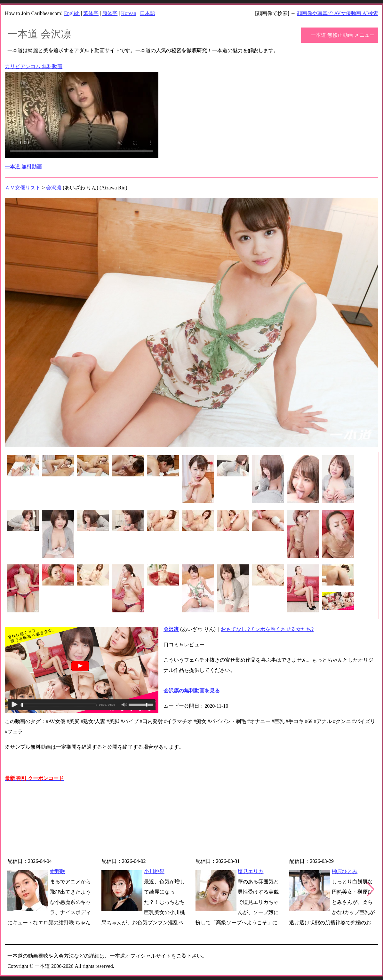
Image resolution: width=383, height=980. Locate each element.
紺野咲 (58, 871)
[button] (371, 889)
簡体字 (110, 13)
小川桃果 (154, 871)
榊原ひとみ (345, 871)
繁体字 (91, 13)
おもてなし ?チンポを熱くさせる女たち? (267, 629)
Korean (129, 13)
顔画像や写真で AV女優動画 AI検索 (338, 13)
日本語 (148, 13)
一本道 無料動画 (23, 167)
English (72, 13)
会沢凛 (54, 188)
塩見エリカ (251, 871)
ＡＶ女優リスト (23, 188)
